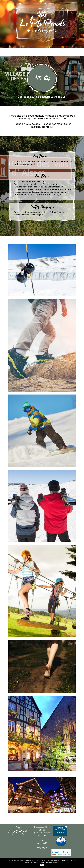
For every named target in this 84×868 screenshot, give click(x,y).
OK (42, 865)
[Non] (81, 863)
